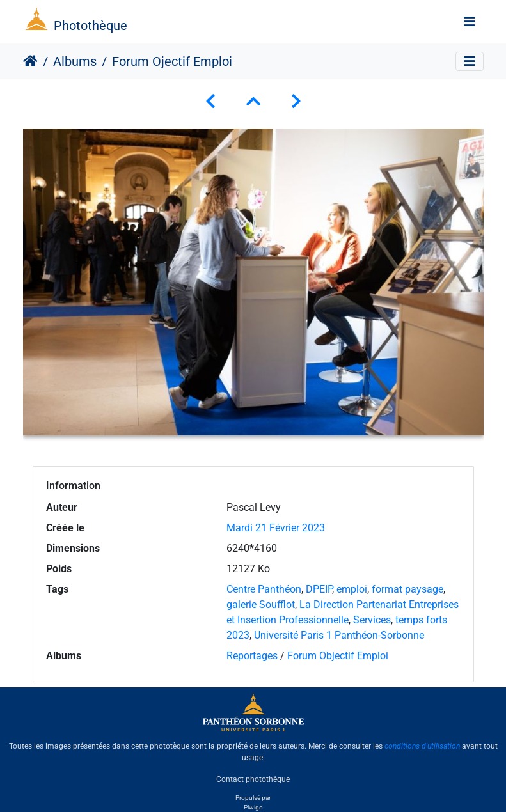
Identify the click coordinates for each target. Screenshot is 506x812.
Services (372, 620)
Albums (75, 61)
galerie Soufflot (261, 605)
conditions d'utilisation (422, 746)
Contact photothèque (253, 779)
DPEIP (319, 589)
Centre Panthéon (264, 589)
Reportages (252, 656)
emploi (352, 589)
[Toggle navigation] (470, 22)
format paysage (407, 589)
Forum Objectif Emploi (338, 656)
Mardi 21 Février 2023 (276, 528)
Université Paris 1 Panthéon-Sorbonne (339, 635)
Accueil (30, 61)
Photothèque (91, 26)
